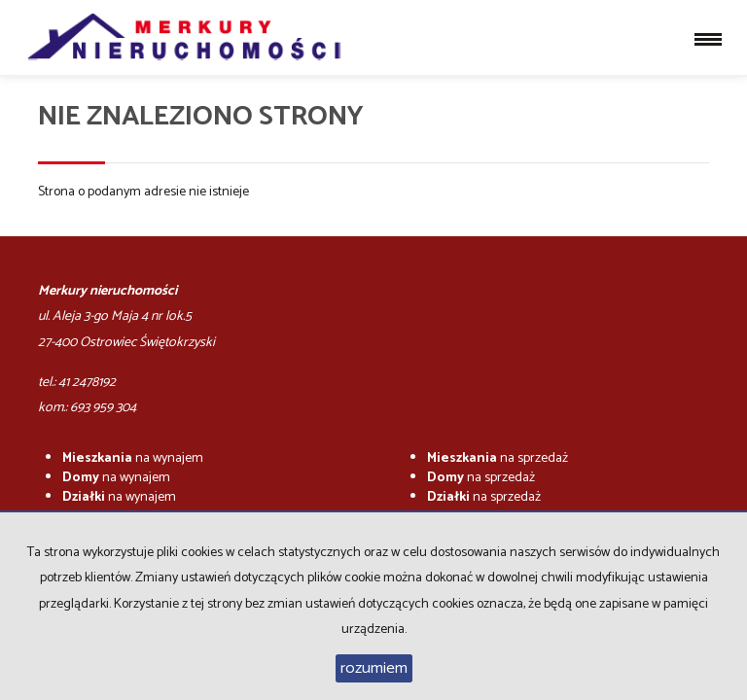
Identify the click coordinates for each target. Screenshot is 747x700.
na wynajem (133, 458)
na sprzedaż (498, 458)
